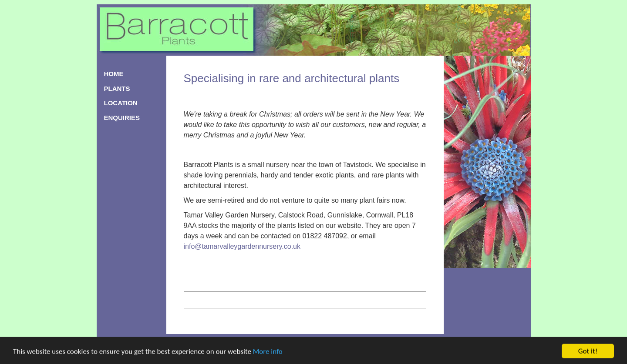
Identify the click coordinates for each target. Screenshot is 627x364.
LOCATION (121, 103)
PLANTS (117, 88)
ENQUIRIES (122, 118)
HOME (114, 74)
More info (268, 353)
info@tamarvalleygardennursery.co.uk (242, 246)
